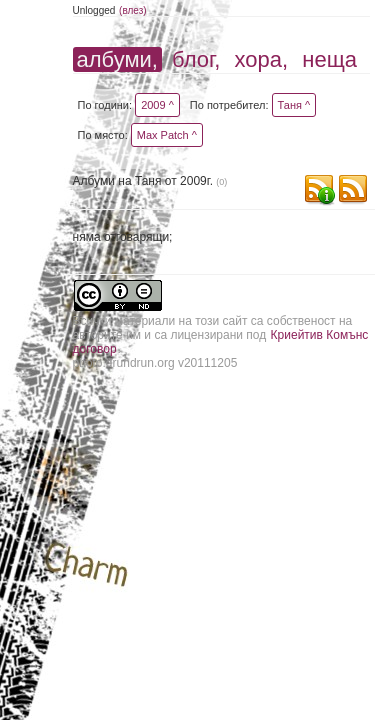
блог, (196, 59)
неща (329, 59)
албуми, (117, 59)
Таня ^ (294, 105)
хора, (262, 59)
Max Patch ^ (167, 135)
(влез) (133, 10)
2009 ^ (157, 105)
